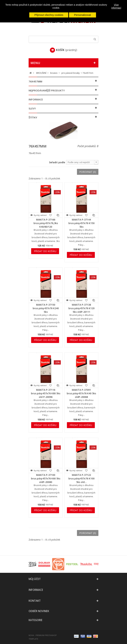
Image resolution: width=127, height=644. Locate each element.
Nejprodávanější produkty (47, 90)
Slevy (32, 108)
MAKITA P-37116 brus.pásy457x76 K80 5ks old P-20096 (46, 393)
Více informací (116, 6)
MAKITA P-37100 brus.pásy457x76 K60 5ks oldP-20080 (46, 478)
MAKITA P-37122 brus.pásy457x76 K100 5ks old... (81, 478)
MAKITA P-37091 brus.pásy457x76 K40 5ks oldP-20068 (81, 393)
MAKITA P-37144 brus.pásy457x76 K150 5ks (81, 223)
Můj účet (35, 579)
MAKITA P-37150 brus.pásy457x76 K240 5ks (46, 308)
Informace (36, 99)
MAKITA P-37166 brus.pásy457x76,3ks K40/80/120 (46, 223)
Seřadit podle (57, 162)
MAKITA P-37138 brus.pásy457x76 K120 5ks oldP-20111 (81, 308)
